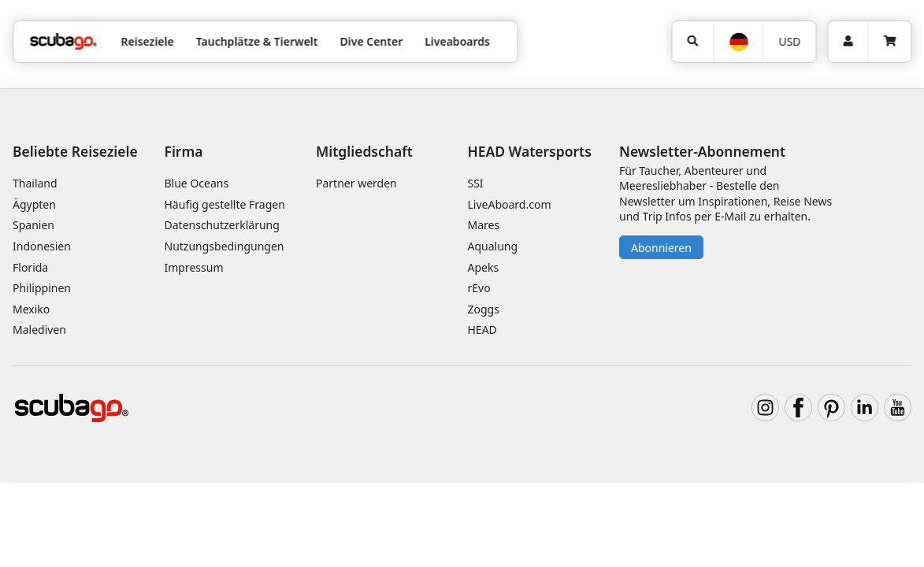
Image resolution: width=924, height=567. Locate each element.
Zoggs (484, 309)
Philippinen (42, 288)
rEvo (479, 288)
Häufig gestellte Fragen (225, 204)
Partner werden (356, 183)
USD (789, 41)
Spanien (33, 225)
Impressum (194, 267)
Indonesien (42, 246)
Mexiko (31, 309)
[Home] (63, 41)
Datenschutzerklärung (222, 225)
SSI (476, 183)
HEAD (482, 330)
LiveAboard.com (510, 204)
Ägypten (34, 204)
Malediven (39, 330)
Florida (30, 267)
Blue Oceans (197, 183)
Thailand (35, 183)
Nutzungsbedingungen (225, 246)
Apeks (484, 267)
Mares (484, 225)
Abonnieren (661, 248)
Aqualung (493, 246)
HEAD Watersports (530, 151)
